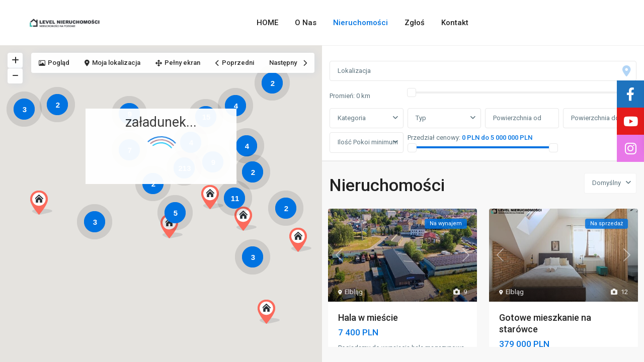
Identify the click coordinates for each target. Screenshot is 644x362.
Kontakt (455, 23)
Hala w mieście (368, 318)
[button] (175, 229)
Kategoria (352, 118)
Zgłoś (415, 23)
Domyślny (607, 183)
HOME (267, 23)
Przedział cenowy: (434, 138)
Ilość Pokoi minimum (368, 142)
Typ (421, 118)
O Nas (306, 23)
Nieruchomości (360, 23)
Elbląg (354, 292)
